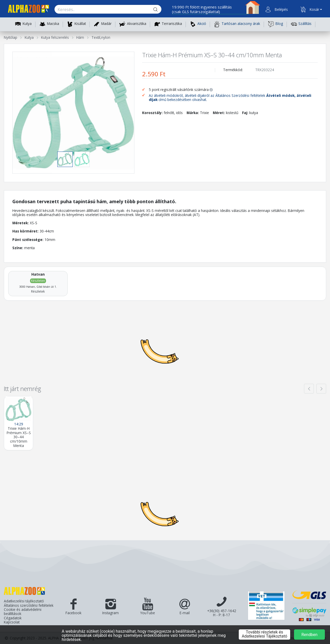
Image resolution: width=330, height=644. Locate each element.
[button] (281, 10)
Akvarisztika (137, 24)
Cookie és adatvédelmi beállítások (23, 612)
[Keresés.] (103, 10)
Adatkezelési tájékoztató (24, 601)
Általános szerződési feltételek (29, 605)
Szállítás (301, 24)
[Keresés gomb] (160, 10)
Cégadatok (13, 618)
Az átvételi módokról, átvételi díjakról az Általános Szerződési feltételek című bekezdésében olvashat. (230, 98)
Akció (198, 24)
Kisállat (80, 24)
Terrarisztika (172, 24)
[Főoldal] (26, 10)
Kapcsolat (12, 622)
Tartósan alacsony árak (237, 24)
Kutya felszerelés (55, 37)
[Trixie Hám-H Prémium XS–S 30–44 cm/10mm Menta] (19, 423)
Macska (53, 24)
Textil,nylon (101, 37)
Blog (275, 24)
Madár (106, 24)
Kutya (27, 24)
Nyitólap (11, 37)
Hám (80, 37)
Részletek (38, 291)
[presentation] (309, 389)
